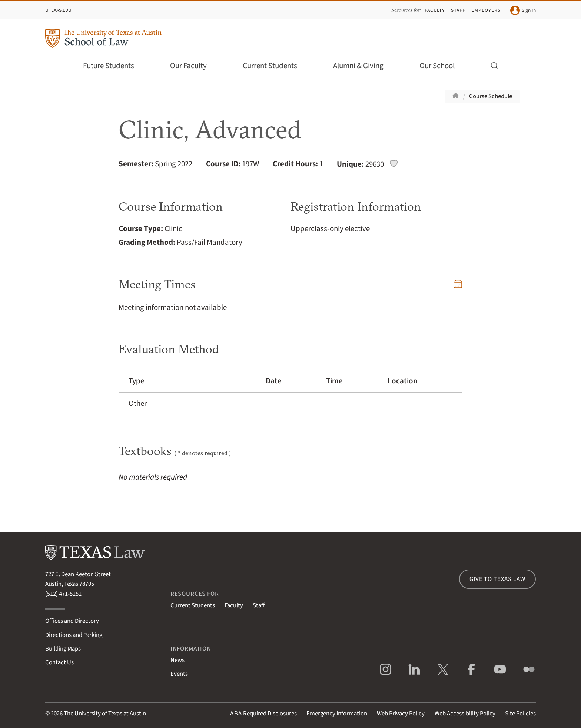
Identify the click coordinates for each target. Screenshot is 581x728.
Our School (442, 66)
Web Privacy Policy (401, 714)
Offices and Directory (72, 621)
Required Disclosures (263, 714)
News (177, 660)
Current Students (275, 66)
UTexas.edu (58, 10)
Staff (458, 10)
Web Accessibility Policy (465, 714)
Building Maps (63, 649)
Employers (486, 10)
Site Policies (520, 714)
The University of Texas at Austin (105, 714)
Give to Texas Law (497, 579)
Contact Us (59, 662)
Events (179, 674)
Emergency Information (337, 714)
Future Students (114, 66)
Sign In (523, 10)
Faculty (435, 10)
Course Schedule (491, 96)
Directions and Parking (74, 635)
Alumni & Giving (363, 66)
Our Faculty (193, 66)
